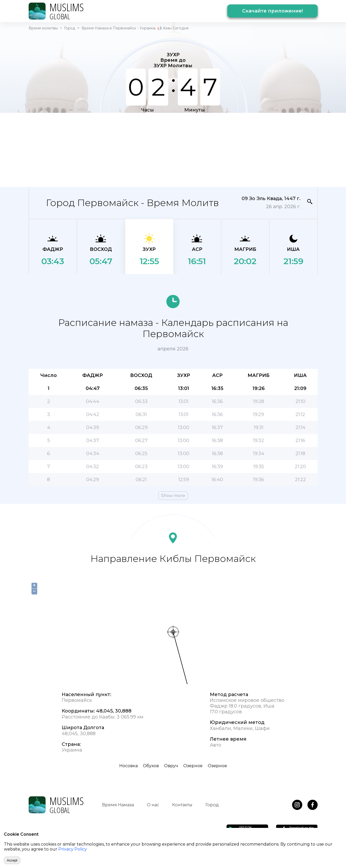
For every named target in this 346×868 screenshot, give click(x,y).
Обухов (151, 766)
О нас (153, 805)
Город (70, 28)
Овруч (171, 766)
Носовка (128, 766)
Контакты (182, 805)
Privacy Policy (73, 849)
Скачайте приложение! (272, 11)
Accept (12, 860)
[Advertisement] (173, 149)
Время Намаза (118, 805)
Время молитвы (43, 28)
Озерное (193, 766)
